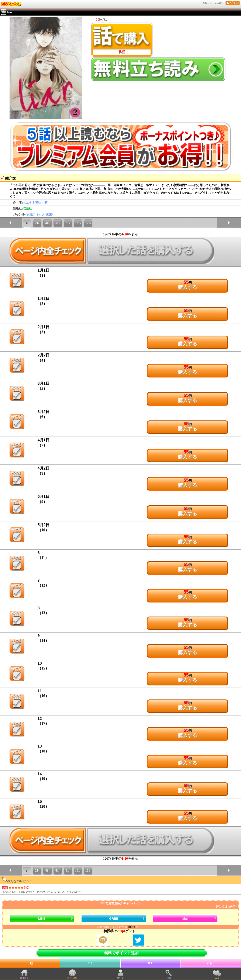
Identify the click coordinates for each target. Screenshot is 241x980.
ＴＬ (90, 963)
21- (37, 223)
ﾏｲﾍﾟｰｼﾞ (120, 978)
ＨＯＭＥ (24, 978)
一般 (30, 963)
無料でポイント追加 (121, 953)
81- (68, 223)
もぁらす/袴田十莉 (35, 203)
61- (58, 223)
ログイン (233, 3)
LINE (42, 918)
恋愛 (49, 214)
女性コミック (36, 214)
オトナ (211, 963)
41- (47, 223)
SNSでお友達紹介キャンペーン (120, 905)
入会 (217, 978)
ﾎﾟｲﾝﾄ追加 (72, 978)
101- (78, 223)
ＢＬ (151, 963)
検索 (169, 978)
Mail (185, 918)
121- (88, 223)
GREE (114, 918)
